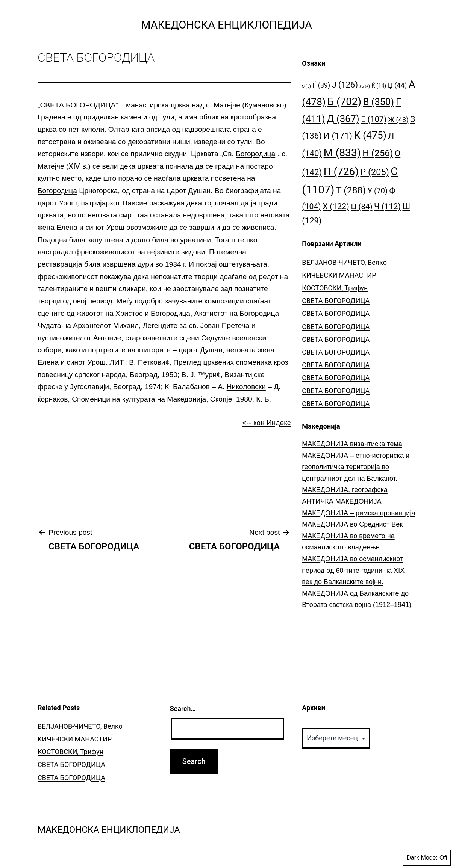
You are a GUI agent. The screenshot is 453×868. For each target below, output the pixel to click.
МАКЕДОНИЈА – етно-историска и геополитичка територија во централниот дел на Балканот (356, 467)
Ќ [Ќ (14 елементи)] (379, 86)
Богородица (255, 154)
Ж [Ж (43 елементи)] (398, 120)
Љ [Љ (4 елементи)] (364, 86)
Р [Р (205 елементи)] (375, 172)
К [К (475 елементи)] (370, 135)
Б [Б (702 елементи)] (345, 102)
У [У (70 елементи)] (378, 191)
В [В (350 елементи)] (379, 102)
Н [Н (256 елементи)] (378, 153)
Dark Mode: (427, 858)
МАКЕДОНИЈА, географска (345, 490)
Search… (183, 709)
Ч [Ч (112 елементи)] (387, 206)
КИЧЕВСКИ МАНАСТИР (339, 275)
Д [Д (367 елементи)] (343, 119)
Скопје (221, 399)
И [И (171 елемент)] (338, 136)
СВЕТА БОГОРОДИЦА (78, 105)
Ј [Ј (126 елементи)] (345, 85)
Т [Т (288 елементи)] (351, 190)
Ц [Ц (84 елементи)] (361, 207)
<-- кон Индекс (266, 423)
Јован (210, 325)
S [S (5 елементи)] (306, 86)
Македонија (186, 399)
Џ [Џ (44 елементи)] (398, 85)
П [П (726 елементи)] (341, 171)
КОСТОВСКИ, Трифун (335, 288)
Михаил (126, 325)
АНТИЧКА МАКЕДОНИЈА (342, 501)
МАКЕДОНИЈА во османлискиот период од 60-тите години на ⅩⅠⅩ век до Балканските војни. (353, 570)
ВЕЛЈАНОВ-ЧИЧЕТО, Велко (344, 262)
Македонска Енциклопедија (226, 25)
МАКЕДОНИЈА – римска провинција (358, 513)
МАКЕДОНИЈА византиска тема (352, 444)
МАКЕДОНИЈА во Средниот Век (352, 524)
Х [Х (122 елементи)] (336, 206)
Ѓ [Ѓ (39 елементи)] (321, 85)
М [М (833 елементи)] (342, 153)
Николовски (246, 387)
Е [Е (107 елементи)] (374, 119)
